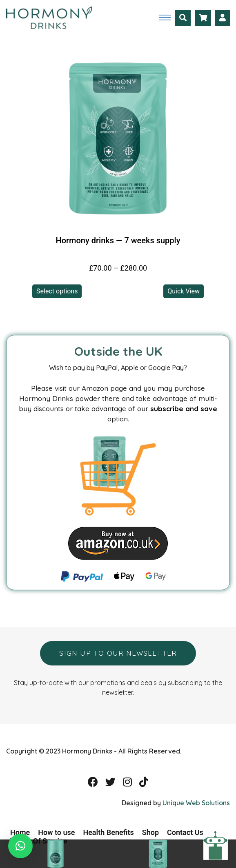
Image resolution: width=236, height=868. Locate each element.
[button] (20, 846)
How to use (56, 832)
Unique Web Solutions (196, 803)
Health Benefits (108, 832)
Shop (150, 832)
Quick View (184, 291)
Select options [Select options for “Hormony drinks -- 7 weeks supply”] (57, 291)
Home (20, 832)
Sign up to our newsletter (118, 653)
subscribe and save (184, 409)
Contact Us (185, 832)
